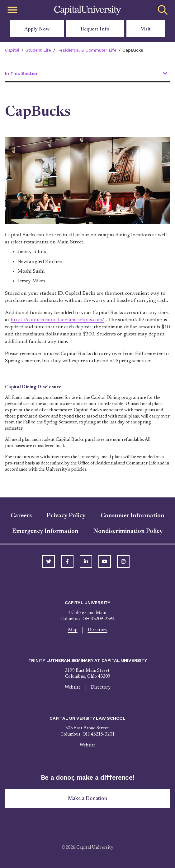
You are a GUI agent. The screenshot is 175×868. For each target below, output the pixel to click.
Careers (21, 516)
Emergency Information (45, 531)
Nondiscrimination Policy (128, 531)
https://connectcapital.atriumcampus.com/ (57, 320)
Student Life (38, 50)
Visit (146, 29)
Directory (98, 630)
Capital (12, 50)
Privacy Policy (66, 516)
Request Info (95, 29)
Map (73, 630)
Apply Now (37, 29)
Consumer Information (132, 516)
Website (73, 688)
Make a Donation (87, 799)
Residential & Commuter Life (87, 50)
